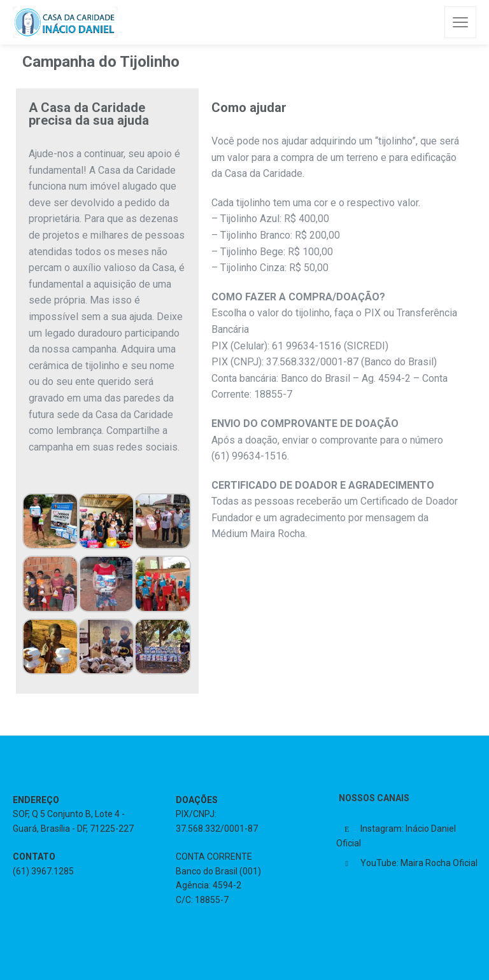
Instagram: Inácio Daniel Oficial (396, 836)
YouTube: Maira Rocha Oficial (419, 863)
